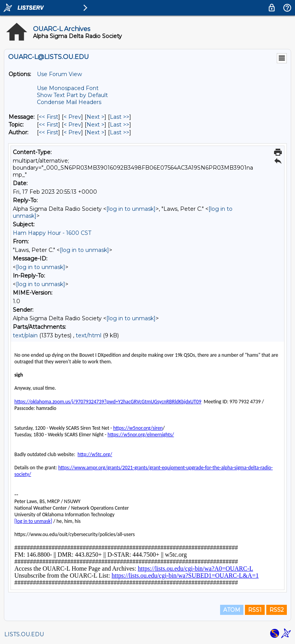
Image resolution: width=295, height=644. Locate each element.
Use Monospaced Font (68, 88)
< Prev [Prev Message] (72, 117)
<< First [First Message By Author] (49, 132)
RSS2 (277, 610)
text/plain (25, 335)
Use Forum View (59, 74)
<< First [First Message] (49, 117)
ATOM (232, 610)
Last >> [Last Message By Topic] (120, 125)
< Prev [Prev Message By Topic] (72, 125)
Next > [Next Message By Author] (95, 132)
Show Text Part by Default (72, 95)
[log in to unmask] (131, 209)
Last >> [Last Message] (120, 117)
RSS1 (255, 610)
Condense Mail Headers (69, 102)
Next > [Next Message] (95, 117)
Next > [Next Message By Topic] (95, 125)
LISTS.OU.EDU (24, 634)
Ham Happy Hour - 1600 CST (52, 233)
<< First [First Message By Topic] (49, 125)
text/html (88, 335)
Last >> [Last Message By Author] (120, 132)
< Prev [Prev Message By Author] (72, 132)
